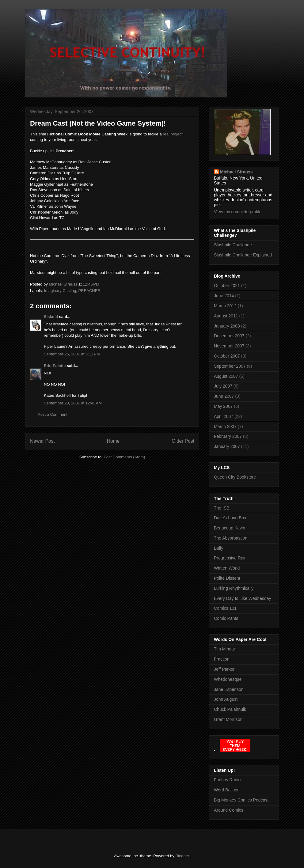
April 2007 (224, 416)
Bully (218, 548)
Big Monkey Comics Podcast (241, 800)
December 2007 (229, 336)
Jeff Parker (224, 669)
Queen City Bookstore (235, 477)
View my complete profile (238, 212)
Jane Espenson (229, 689)
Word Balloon (227, 790)
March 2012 (225, 306)
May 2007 (223, 406)
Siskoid (51, 317)
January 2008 (227, 326)
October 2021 (227, 286)
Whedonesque (228, 679)
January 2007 (227, 446)
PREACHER (89, 291)
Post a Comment (53, 414)
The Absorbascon (231, 538)
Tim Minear (225, 649)
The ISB (222, 508)
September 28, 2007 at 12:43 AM (73, 403)
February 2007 (228, 436)
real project (173, 134)
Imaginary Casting (60, 291)
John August (226, 699)
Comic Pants (226, 618)
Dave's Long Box (230, 518)
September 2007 (230, 366)
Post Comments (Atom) (124, 457)
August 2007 (226, 376)
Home (113, 441)
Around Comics (229, 810)
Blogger (182, 856)
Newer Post (42, 441)
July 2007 (223, 386)
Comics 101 (225, 608)
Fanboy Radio (227, 780)
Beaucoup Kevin (230, 528)
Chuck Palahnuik (230, 709)
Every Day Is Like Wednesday (243, 598)
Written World (227, 568)
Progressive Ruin (230, 558)
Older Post (183, 441)
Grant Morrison (228, 719)
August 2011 (226, 316)
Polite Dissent (227, 578)
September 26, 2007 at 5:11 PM (72, 354)
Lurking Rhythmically (234, 588)
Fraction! (222, 659)
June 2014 (224, 296)
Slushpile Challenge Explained (243, 255)
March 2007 (225, 426)
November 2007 (229, 346)
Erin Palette (55, 366)
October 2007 (227, 356)
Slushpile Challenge (233, 245)
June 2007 (224, 396)
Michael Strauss (236, 172)
